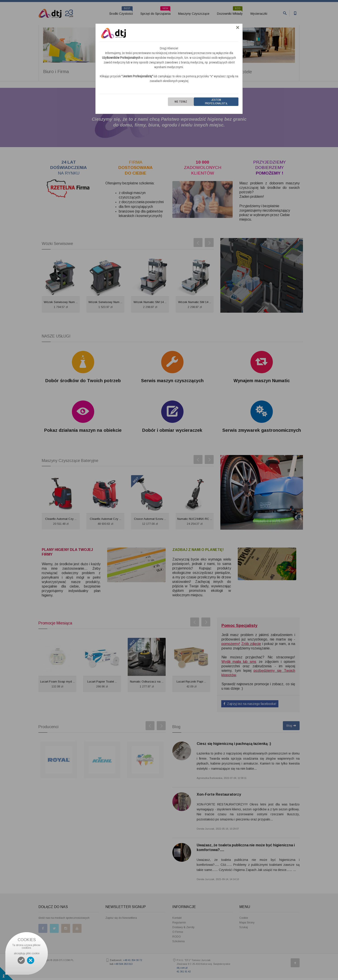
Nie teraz (181, 102)
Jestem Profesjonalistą (216, 102)
